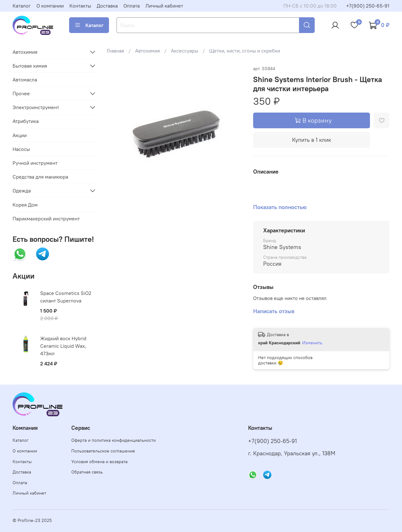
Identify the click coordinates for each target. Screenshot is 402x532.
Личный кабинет (164, 6)
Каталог (22, 6)
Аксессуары (185, 51)
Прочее (21, 93)
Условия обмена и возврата (99, 462)
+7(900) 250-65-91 (368, 6)
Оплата (132, 6)
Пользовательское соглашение (103, 451)
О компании (50, 6)
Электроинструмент (36, 107)
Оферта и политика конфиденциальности (114, 440)
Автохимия (147, 51)
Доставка (107, 6)
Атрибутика (26, 121)
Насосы (21, 149)
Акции (20, 135)
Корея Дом (25, 205)
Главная (115, 51)
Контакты (80, 6)
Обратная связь (87, 472)
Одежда (22, 191)
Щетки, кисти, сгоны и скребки (245, 51)
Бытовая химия (30, 66)
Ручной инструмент (35, 163)
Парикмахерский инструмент (46, 219)
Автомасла (25, 80)
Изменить (312, 343)
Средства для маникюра (40, 177)
